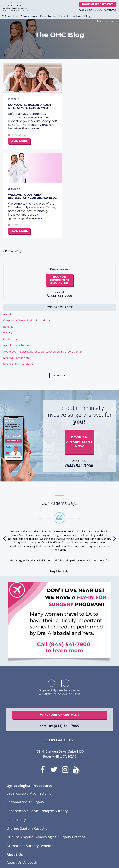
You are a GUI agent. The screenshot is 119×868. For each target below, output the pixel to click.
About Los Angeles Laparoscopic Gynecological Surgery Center (43, 266)
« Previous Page (13, 165)
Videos (7, 247)
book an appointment (79, 354)
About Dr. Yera (19, 785)
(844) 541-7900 (79, 380)
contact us (60, 654)
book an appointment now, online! (59, 195)
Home (100, 21)
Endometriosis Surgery (25, 716)
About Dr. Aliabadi (22, 777)
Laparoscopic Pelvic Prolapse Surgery (37, 725)
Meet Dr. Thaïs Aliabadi (18, 278)
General (16, 136)
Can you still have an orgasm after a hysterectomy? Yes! (30, 104)
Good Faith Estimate (69, 825)
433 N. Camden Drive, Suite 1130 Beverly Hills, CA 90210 (59, 668)
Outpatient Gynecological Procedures (27, 235)
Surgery (24, 136)
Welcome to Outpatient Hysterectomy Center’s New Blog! (86, 105)
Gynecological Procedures (30, 700)
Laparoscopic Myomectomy (29, 708)
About (7, 228)
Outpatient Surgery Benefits (30, 760)
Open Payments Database (50, 830)
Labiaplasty (16, 734)
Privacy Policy (46, 825)
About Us (15, 769)
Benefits (8, 241)
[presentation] (4, 453)
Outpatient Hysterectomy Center (18, 7)
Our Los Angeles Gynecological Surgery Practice (46, 751)
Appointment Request (17, 260)
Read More (19, 142)
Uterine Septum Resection (28, 743)
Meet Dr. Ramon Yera (16, 272)
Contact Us (10, 253)
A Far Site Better (67, 818)
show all (60, 290)
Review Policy (77, 830)
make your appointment (59, 629)
